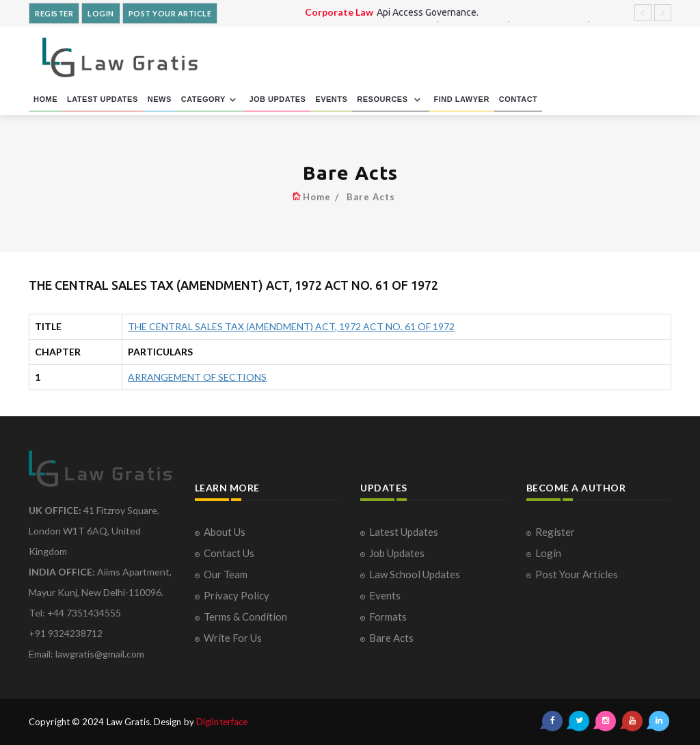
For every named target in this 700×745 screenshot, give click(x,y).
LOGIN (101, 13)
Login (548, 553)
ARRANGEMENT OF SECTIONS (197, 377)
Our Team (226, 574)
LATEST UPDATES (103, 99)
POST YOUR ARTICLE (170, 13)
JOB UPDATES (277, 99)
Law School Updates (415, 574)
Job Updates (397, 553)
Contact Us (229, 553)
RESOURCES (390, 100)
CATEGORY (211, 100)
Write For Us (233, 638)
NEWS (160, 99)
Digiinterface (222, 722)
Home (317, 197)
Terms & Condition (245, 617)
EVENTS (331, 99)
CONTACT (518, 99)
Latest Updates (404, 532)
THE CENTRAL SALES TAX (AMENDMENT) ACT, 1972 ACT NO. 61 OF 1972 (291, 326)
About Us (225, 532)
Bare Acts (371, 197)
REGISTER (54, 13)
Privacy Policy (237, 595)
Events (385, 595)
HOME (45, 99)
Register (555, 532)
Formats (388, 617)
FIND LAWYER (462, 99)
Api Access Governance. (428, 12)
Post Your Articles (577, 574)
